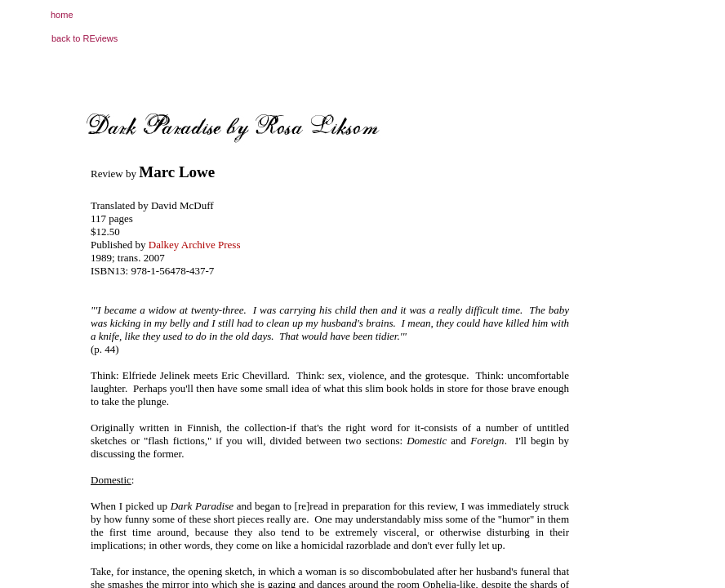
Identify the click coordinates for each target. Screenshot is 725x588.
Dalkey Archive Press (195, 245)
